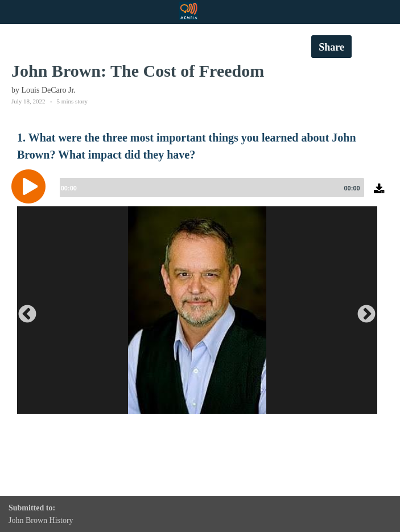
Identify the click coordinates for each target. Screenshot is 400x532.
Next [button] (362, 310)
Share (331, 47)
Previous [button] (23, 310)
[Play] (31, 186)
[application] (200, 195)
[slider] (210, 188)
